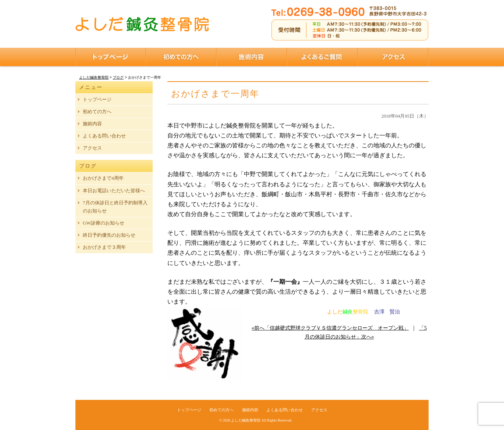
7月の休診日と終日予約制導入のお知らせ (115, 207)
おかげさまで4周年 (103, 178)
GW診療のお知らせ (104, 223)
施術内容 (252, 57)
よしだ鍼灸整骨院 (246, 420)
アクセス (393, 57)
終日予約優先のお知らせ (109, 235)
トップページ (111, 57)
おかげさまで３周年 (104, 247)
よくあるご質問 (322, 57)
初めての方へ (181, 57)
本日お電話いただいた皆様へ (114, 191)
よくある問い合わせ (104, 136)
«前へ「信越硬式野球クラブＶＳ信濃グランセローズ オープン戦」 (330, 328)
